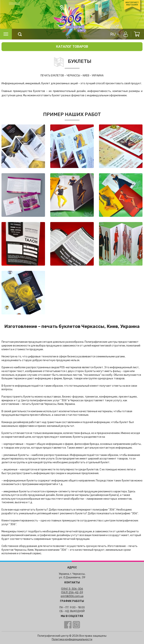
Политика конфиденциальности (72, 639)
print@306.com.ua (72, 596)
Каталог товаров (72, 47)
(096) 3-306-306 (72, 589)
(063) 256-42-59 (72, 592)
